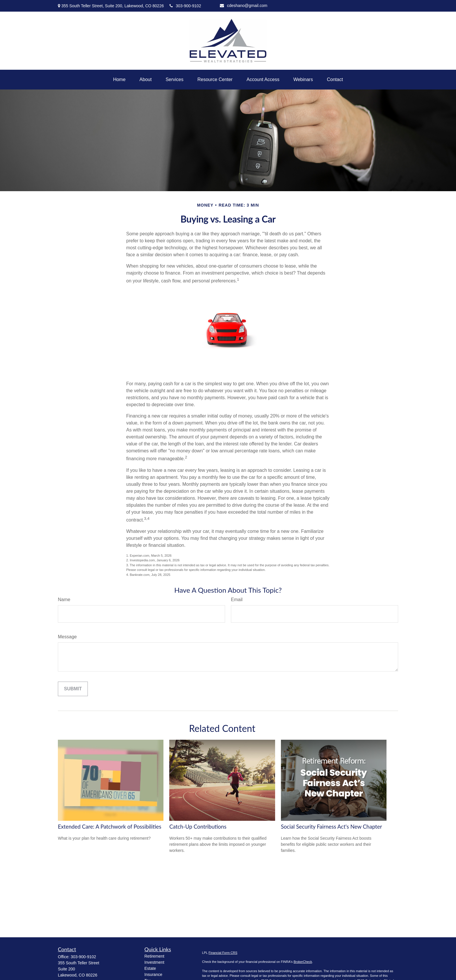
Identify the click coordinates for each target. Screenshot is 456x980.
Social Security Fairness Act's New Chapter (332, 827)
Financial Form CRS (223, 953)
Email (237, 600)
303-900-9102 (185, 6)
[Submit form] (73, 689)
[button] (119, 80)
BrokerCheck (303, 962)
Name (64, 600)
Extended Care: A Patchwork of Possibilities (110, 827)
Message (67, 637)
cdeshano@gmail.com (244, 6)
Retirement (154, 956)
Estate (150, 968)
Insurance (153, 974)
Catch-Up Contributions (198, 827)
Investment (154, 962)
